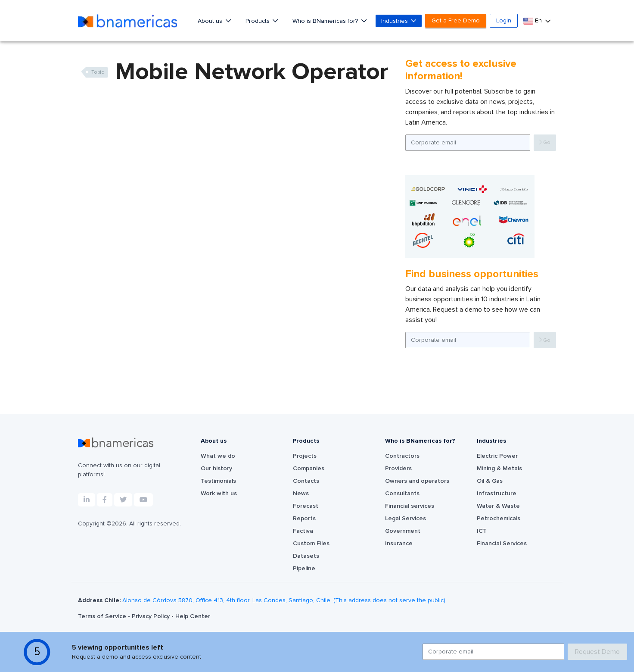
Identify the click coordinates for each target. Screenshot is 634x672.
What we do (218, 456)
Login (504, 21)
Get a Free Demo (456, 21)
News (301, 494)
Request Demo (597, 652)
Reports (304, 519)
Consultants (402, 494)
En (533, 21)
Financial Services (502, 544)
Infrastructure (497, 494)
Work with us (219, 494)
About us (211, 21)
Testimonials (218, 481)
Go (545, 142)
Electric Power (497, 456)
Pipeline (304, 569)
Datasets (306, 556)
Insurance (399, 544)
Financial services (410, 506)
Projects (305, 456)
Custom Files (311, 544)
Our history (216, 469)
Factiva (303, 531)
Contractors (402, 456)
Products (258, 21)
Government (403, 531)
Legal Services (406, 519)
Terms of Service (103, 616)
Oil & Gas (490, 481)
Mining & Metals (499, 469)
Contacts (306, 481)
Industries (395, 21)
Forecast (306, 506)
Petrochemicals (499, 519)
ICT (482, 531)
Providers (398, 469)
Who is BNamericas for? (326, 21)
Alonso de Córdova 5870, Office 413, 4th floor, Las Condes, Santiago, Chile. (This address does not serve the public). (284, 600)
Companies (309, 469)
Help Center (193, 616)
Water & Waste (498, 506)
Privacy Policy (152, 616)
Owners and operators (417, 481)
